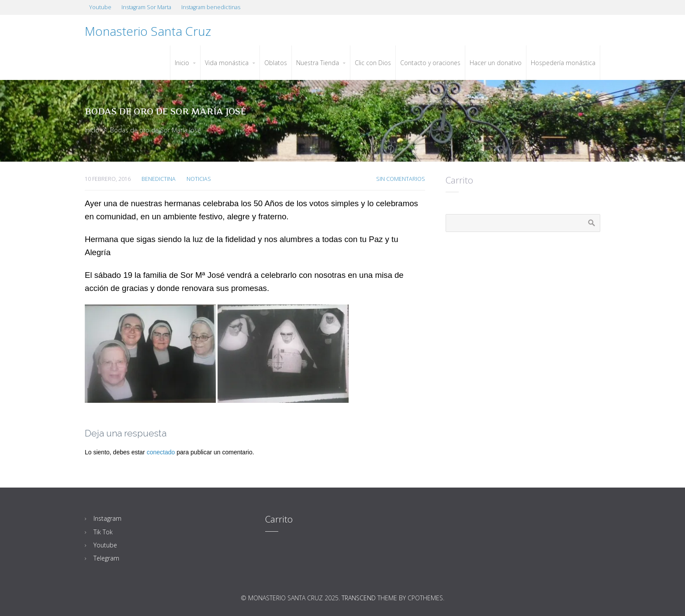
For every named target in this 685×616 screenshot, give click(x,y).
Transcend (359, 598)
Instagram (107, 518)
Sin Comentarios (401, 179)
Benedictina (159, 179)
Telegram (106, 558)
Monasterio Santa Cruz (148, 31)
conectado (161, 452)
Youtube (105, 545)
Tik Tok (103, 532)
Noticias (199, 179)
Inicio (92, 130)
